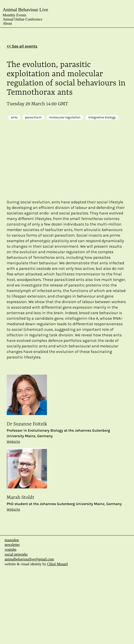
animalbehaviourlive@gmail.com (29, 559)
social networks (16, 554)
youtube (11, 549)
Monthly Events (15, 15)
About (7, 23)
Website (13, 441)
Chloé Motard (57, 564)
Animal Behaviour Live (26, 10)
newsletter (12, 545)
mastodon (12, 540)
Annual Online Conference (23, 19)
